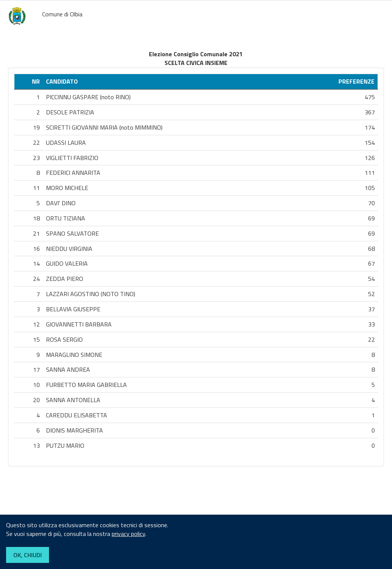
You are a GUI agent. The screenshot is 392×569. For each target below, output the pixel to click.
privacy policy (128, 534)
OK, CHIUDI (28, 555)
